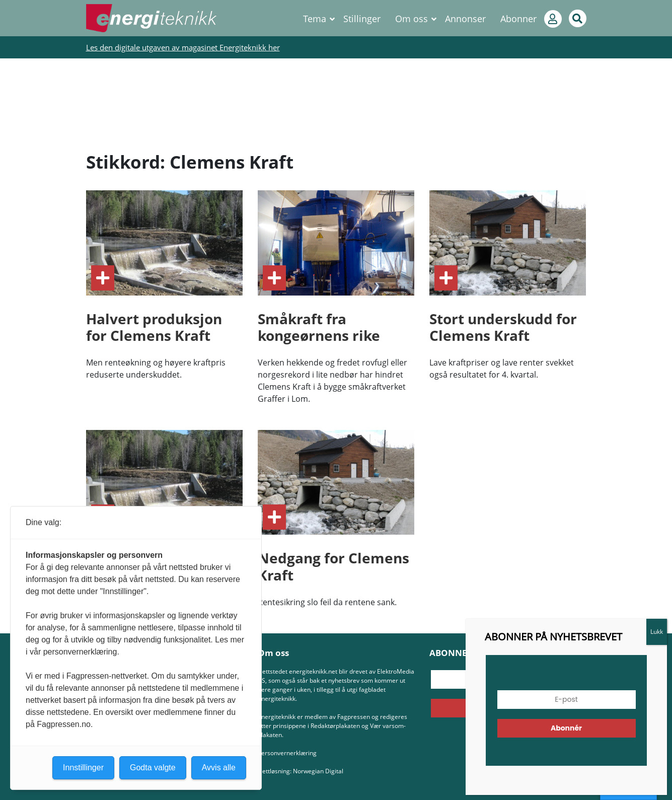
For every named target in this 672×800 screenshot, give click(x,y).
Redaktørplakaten (335, 726)
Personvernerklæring (287, 753)
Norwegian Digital (318, 771)
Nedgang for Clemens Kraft (333, 566)
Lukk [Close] (661, 197)
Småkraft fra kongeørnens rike (319, 327)
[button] (639, 773)
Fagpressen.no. (65, 724)
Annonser (465, 19)
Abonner (518, 19)
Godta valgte (153, 768)
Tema (315, 19)
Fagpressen (354, 717)
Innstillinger (628, 790)
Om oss (412, 19)
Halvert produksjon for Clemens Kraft (154, 327)
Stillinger (362, 19)
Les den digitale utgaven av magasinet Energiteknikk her (183, 47)
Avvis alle (219, 768)
